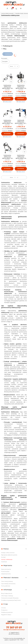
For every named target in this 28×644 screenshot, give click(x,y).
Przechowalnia (5, 572)
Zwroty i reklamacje (7, 559)
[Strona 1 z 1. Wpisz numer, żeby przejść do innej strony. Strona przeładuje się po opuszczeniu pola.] (15, 66)
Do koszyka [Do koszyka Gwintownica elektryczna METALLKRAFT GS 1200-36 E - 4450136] (7, 99)
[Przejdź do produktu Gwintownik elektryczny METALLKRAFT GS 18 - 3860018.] (21, 113)
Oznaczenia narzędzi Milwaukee (10, 598)
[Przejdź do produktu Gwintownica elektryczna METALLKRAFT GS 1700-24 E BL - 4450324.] (21, 78)
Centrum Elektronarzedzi (7, 13)
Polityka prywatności (7, 612)
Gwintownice (8, 54)
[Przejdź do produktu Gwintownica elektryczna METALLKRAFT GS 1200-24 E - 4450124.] (7, 148)
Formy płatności (6, 586)
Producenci (4, 610)
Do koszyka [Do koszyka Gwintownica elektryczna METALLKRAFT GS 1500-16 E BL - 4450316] (21, 169)
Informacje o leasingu (7, 596)
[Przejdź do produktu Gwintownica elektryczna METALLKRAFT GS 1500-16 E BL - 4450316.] (21, 148)
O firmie (3, 608)
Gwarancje (4, 562)
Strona (11, 66)
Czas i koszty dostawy (7, 581)
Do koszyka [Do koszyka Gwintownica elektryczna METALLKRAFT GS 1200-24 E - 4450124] (7, 169)
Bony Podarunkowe (7, 593)
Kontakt (3, 557)
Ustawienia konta (6, 574)
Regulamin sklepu (6, 615)
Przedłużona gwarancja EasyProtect (11, 600)
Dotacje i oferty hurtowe (8, 553)
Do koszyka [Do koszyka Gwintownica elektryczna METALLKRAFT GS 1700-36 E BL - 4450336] (7, 134)
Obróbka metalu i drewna (22, 13)
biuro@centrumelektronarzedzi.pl (14, 630)
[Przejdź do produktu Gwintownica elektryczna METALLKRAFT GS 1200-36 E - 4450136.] (7, 78)
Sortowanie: (4, 58)
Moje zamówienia (6, 569)
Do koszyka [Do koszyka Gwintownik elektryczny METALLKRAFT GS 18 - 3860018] (21, 134)
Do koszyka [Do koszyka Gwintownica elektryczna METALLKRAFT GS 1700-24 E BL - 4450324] (21, 99)
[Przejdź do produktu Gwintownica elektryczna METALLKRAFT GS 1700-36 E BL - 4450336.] (7, 113)
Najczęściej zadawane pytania (9, 555)
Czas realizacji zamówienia (8, 584)
